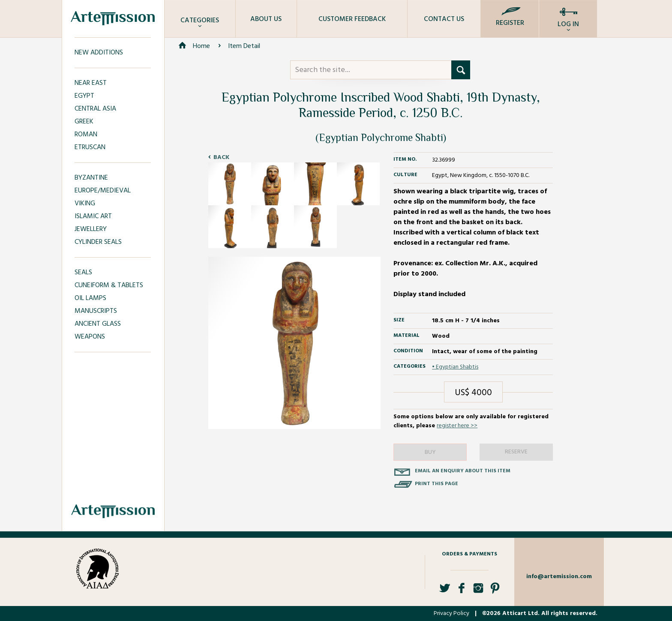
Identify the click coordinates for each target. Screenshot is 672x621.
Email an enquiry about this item (463, 471)
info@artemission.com (559, 577)
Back (221, 157)
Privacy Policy (451, 613)
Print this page (436, 484)
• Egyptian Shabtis (455, 367)
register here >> (457, 426)
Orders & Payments (469, 554)
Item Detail (244, 46)
